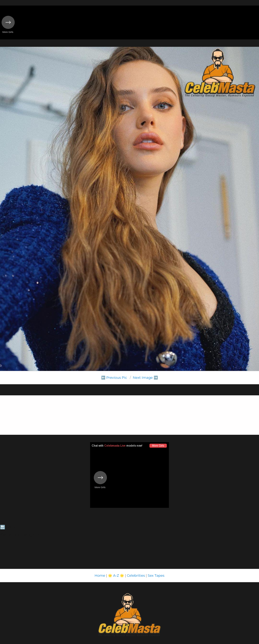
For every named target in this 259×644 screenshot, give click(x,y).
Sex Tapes (156, 575)
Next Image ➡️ (145, 377)
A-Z (116, 575)
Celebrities (136, 575)
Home (100, 575)
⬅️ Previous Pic (114, 377)
